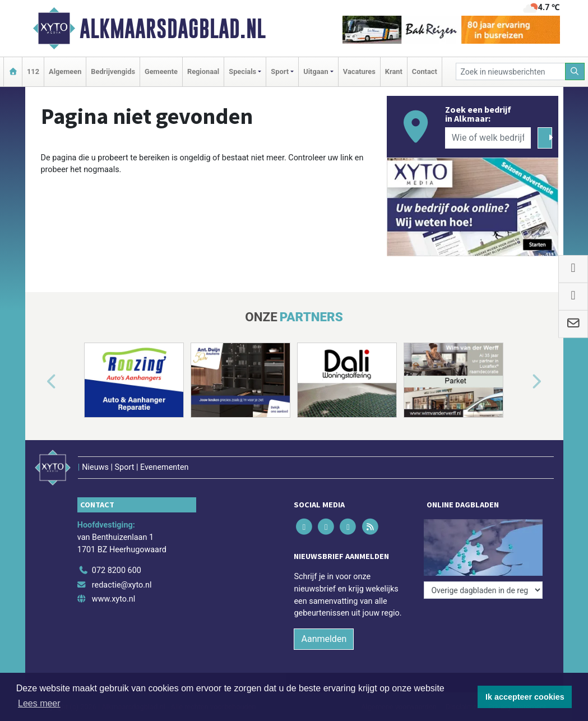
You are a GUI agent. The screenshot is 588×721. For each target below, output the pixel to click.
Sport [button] (280, 71)
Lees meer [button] (39, 703)
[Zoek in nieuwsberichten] (511, 71)
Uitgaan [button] (316, 71)
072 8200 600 (117, 570)
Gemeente (161, 71)
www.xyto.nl (114, 599)
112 (33, 71)
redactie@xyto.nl (122, 585)
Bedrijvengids (113, 71)
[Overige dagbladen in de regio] (483, 590)
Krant (394, 71)
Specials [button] (242, 71)
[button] (39, 382)
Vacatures (359, 71)
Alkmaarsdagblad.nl (173, 29)
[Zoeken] (575, 71)
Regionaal (203, 71)
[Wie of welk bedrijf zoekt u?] (488, 138)
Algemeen (65, 71)
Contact (425, 71)
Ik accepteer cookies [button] (525, 697)
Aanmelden (324, 639)
